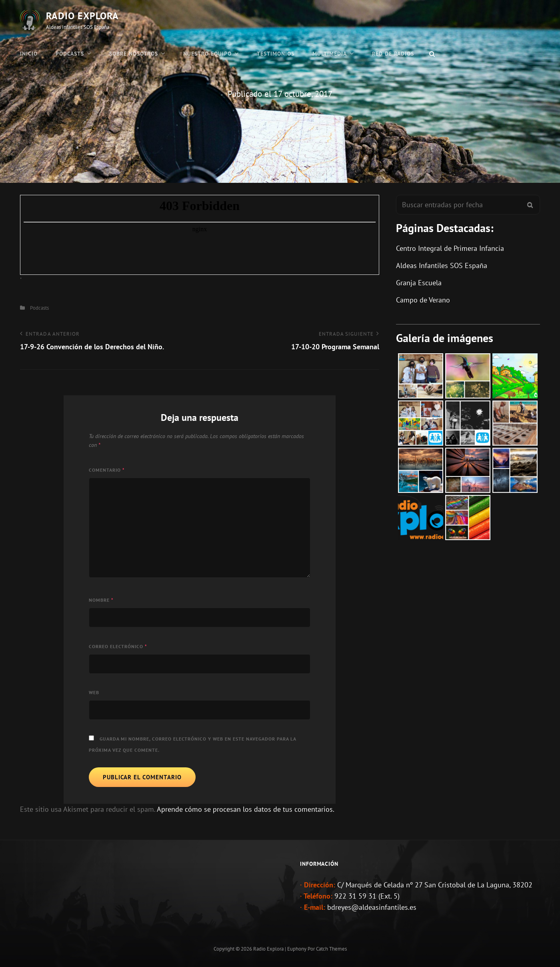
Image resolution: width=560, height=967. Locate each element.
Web (94, 692)
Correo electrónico (118, 646)
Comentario (107, 470)
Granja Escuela (419, 283)
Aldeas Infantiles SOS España (442, 265)
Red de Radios (393, 54)
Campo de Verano (423, 300)
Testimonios (276, 54)
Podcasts (70, 54)
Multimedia (330, 54)
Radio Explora (82, 16)
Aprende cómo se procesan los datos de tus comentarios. (246, 809)
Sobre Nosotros (134, 54)
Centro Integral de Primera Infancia (450, 248)
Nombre (101, 600)
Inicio (29, 54)
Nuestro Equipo (207, 54)
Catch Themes (331, 949)
